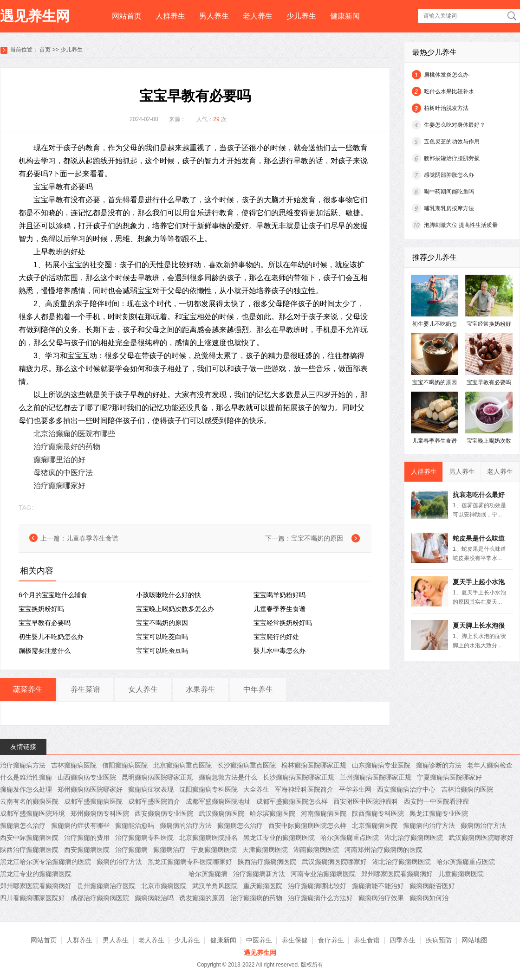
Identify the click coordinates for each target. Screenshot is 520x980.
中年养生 (258, 689)
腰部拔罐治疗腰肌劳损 (452, 158)
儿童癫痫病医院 (461, 874)
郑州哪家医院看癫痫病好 (397, 874)
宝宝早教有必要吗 (45, 623)
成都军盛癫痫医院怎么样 (292, 801)
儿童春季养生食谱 (92, 538)
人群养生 (170, 16)
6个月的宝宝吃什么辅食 (53, 595)
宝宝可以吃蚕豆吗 (162, 651)
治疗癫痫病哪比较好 (317, 886)
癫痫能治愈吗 (135, 825)
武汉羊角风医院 (215, 886)
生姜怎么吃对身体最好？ (455, 125)
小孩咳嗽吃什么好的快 (169, 595)
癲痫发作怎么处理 (26, 789)
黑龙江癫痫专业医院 (439, 813)
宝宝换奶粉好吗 (41, 609)
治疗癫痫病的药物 (256, 898)
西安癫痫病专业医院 (164, 813)
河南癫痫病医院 (324, 813)
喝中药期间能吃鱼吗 (449, 192)
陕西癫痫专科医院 (378, 813)
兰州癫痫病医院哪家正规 (376, 777)
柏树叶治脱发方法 (446, 108)
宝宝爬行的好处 (276, 637)
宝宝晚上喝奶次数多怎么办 (175, 609)
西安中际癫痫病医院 (29, 838)
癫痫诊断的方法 (439, 765)
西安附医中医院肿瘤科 (366, 801)
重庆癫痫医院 (263, 886)
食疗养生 (331, 940)
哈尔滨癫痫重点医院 (350, 838)
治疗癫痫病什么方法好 (320, 898)
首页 (45, 50)
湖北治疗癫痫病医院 (414, 838)
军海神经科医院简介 (304, 789)
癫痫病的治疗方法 (186, 825)
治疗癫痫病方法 (23, 765)
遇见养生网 (35, 16)
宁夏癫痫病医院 (214, 850)
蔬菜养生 (28, 689)
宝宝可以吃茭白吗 (162, 637)
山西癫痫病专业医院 (87, 777)
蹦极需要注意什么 (45, 651)
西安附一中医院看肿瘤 (436, 801)
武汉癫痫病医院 (221, 813)
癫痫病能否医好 (432, 886)
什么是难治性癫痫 (26, 777)
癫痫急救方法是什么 (228, 777)
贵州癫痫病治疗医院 (106, 886)
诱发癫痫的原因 (202, 898)
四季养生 (403, 940)
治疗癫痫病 (131, 850)
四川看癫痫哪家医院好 (32, 898)
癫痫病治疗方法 (483, 825)
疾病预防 (439, 940)
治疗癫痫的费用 (87, 838)
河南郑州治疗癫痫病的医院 (383, 850)
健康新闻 (345, 16)
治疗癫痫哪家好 (59, 486)
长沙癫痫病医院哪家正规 (299, 777)
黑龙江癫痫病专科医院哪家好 (190, 862)
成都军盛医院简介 (154, 801)
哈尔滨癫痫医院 (273, 813)
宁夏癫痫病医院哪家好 (449, 777)
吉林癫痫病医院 (74, 765)
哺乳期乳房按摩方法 (449, 208)
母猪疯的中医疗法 (63, 473)
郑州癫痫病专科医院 (100, 813)
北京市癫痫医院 (164, 886)
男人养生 (214, 16)
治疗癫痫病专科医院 (144, 838)
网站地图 (474, 940)
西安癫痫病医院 (87, 850)
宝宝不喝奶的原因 (317, 538)
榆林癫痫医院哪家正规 (314, 765)
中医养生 (259, 940)
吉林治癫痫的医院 (467, 789)
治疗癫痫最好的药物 (67, 447)
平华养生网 (355, 789)
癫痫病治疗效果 (381, 898)
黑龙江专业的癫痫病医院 (279, 838)
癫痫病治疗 (169, 850)
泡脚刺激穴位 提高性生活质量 (461, 225)
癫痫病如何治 (429, 898)
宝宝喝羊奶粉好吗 (279, 595)
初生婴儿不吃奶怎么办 (51, 637)
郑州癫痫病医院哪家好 (90, 789)
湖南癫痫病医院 (316, 850)
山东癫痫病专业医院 (381, 765)
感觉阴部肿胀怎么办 (449, 175)
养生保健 (295, 940)
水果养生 (201, 689)
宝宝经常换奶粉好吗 (283, 623)
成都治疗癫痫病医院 (100, 898)
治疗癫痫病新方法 (259, 874)
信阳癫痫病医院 (125, 765)
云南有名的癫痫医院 (29, 801)
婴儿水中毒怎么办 (279, 651)
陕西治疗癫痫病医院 (29, 850)
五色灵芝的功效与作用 (452, 142)
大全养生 (256, 789)
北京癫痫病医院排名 (208, 838)
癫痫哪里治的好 (59, 460)
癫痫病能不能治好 (378, 886)
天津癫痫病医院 (265, 850)
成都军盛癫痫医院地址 (218, 801)
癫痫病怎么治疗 (23, 825)
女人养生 (143, 689)
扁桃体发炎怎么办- (447, 75)
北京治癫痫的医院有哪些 (74, 434)
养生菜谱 (85, 689)
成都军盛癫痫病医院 (93, 801)
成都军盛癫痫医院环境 (32, 813)
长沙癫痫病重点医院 (247, 765)
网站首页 (127, 16)
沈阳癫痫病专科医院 (208, 789)
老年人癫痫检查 (490, 765)
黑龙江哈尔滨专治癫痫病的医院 (45, 862)
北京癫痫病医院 (375, 825)
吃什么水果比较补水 (449, 91)
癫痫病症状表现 (151, 789)
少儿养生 (301, 16)
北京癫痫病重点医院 (182, 765)
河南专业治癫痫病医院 (323, 874)
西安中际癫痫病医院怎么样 (307, 825)
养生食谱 (367, 940)
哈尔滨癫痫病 (208, 874)
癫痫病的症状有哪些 (80, 825)
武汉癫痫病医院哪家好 (481, 838)
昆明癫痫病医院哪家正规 (157, 777)
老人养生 (258, 16)
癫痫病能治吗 (154, 898)
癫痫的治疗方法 (119, 862)
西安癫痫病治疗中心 (406, 789)
